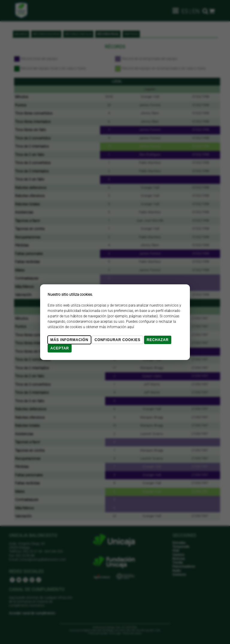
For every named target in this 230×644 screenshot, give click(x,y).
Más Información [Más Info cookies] (69, 340)
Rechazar (158, 340)
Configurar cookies (118, 340)
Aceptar (60, 348)
